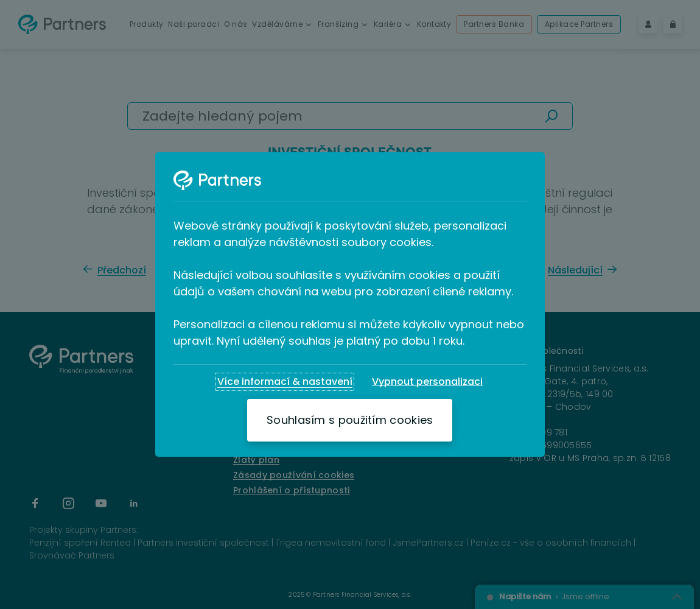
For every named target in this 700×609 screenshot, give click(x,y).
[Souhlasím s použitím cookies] (350, 420)
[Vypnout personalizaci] (427, 382)
